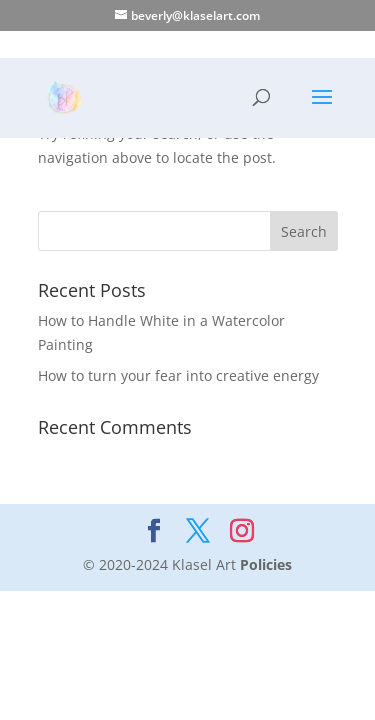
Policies (266, 564)
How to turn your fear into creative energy (178, 375)
